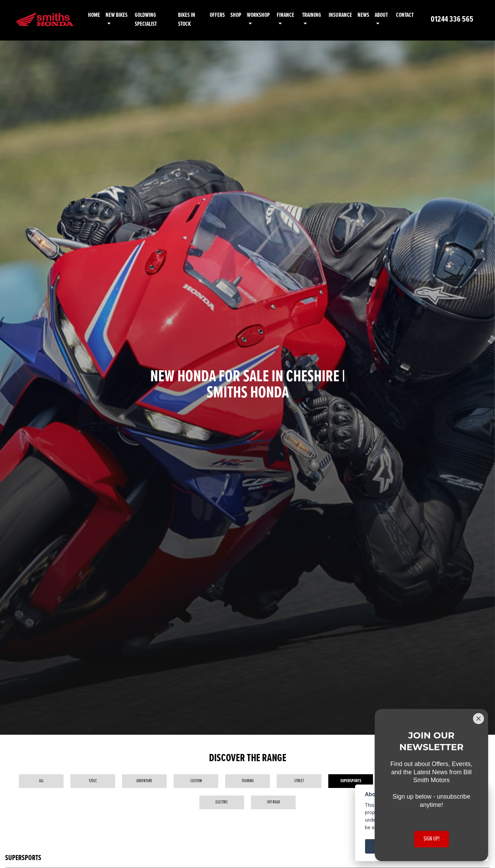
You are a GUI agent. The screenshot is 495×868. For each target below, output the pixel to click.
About (382, 15)
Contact (405, 15)
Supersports (351, 781)
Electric (222, 802)
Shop (240, 15)
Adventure (144, 781)
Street (299, 781)
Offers (222, 15)
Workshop (263, 15)
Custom (196, 781)
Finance (289, 15)
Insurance (341, 15)
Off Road (273, 802)
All (41, 781)
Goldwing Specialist (153, 20)
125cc (93, 781)
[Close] (478, 719)
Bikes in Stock (192, 20)
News (364, 15)
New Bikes (125, 15)
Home (103, 15)
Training (314, 15)
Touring (248, 781)
